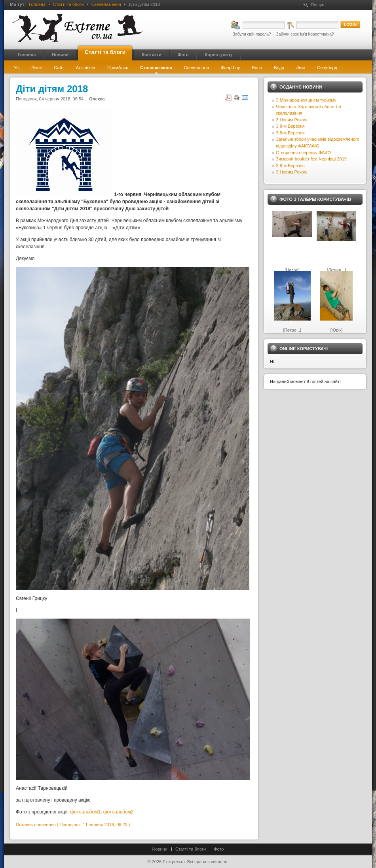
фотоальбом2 (119, 812)
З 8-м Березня (290, 126)
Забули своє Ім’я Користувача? (305, 34)
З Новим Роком (291, 120)
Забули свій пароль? (252, 34)
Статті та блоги (68, 4)
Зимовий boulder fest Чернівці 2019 (311, 159)
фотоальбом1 (85, 812)
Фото (219, 849)
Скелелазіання (106, 4)
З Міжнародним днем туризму (306, 100)
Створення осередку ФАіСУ (304, 153)
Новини (160, 849)
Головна (37, 4)
